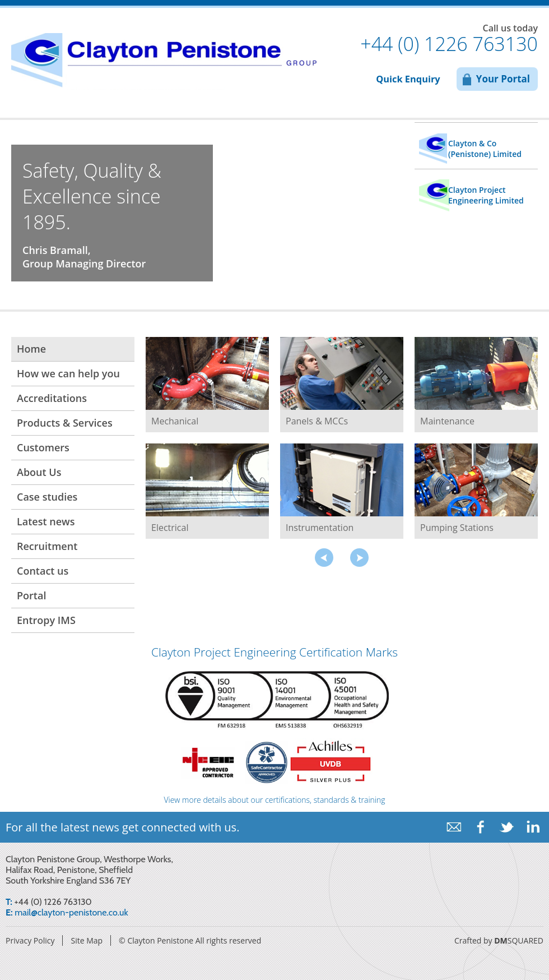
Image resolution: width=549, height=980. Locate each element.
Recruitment (47, 546)
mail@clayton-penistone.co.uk (71, 912)
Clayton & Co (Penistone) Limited (485, 149)
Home (31, 349)
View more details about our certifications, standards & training (274, 801)
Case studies (47, 497)
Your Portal (503, 79)
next (359, 558)
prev (324, 558)
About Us (39, 472)
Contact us (43, 571)
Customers (43, 447)
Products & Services (65, 423)
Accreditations (52, 398)
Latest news (46, 521)
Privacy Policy (30, 940)
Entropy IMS (46, 620)
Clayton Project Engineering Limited (486, 195)
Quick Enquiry (408, 79)
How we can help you (68, 373)
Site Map (87, 940)
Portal (31, 595)
